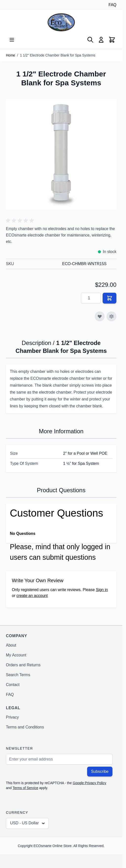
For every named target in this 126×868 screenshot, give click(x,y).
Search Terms (18, 675)
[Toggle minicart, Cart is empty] (112, 40)
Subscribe (100, 771)
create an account (32, 596)
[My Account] (101, 40)
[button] (21, 221)
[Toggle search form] (90, 40)
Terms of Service (25, 788)
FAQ (112, 5)
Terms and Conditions (25, 727)
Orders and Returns (23, 665)
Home (10, 55)
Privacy (12, 717)
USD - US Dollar (28, 823)
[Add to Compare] (111, 316)
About (11, 645)
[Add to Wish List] (100, 316)
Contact (13, 685)
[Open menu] (12, 40)
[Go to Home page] (61, 22)
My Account (16, 655)
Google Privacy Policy (90, 783)
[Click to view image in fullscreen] (61, 154)
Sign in (102, 590)
